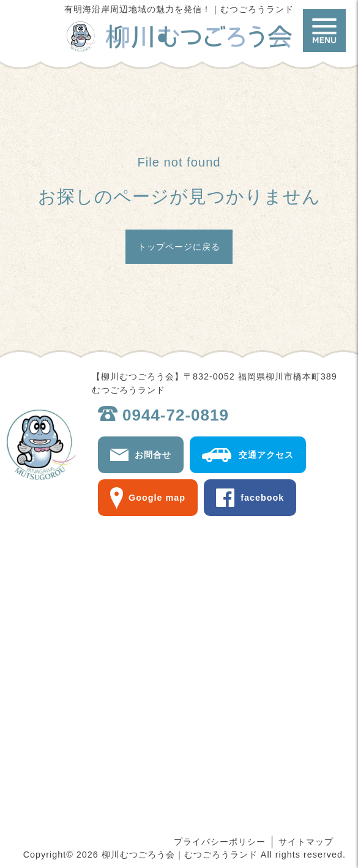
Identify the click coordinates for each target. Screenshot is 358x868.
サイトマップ (306, 842)
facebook (262, 498)
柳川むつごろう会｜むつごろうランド (179, 37)
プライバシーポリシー (220, 842)
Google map (157, 498)
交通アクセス (266, 455)
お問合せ (153, 455)
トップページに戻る (179, 247)
